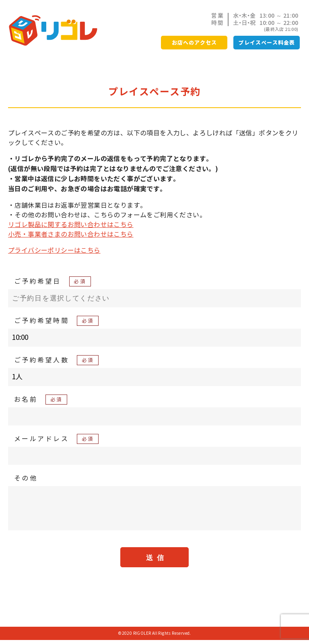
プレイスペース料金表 (267, 43)
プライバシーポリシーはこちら (54, 250)
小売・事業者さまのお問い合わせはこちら (71, 234)
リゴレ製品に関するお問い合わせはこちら (71, 225)
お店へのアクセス (194, 43)
